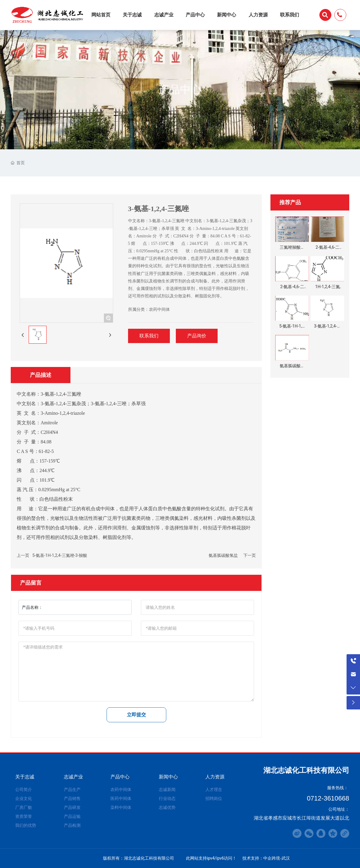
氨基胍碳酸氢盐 (223, 555)
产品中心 (180, 89)
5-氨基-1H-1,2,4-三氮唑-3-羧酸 (60, 555)
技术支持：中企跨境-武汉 (266, 858)
